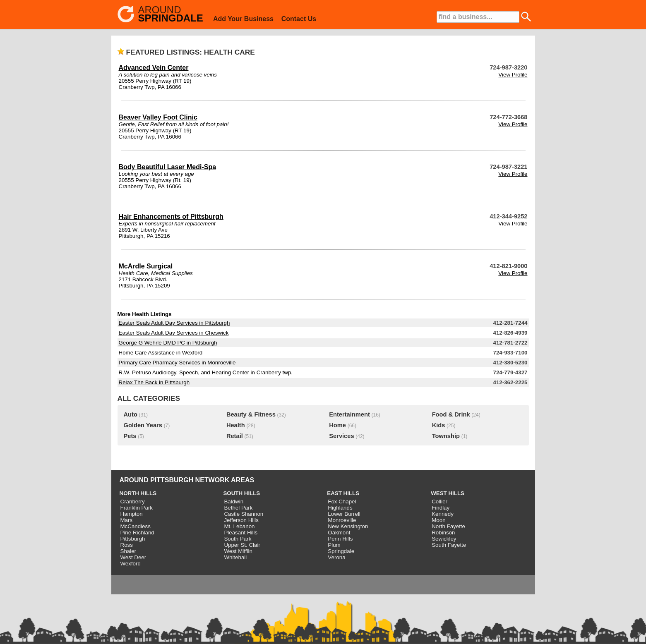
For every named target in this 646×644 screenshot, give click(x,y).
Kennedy (443, 514)
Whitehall (235, 557)
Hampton (132, 514)
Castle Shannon (244, 514)
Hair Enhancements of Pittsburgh (171, 217)
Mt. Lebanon (239, 526)
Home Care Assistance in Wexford (161, 353)
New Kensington (348, 526)
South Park (238, 539)
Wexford (131, 564)
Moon (438, 520)
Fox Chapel (342, 502)
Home (337, 425)
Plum (334, 545)
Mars (127, 520)
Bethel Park (238, 508)
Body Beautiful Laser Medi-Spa (168, 167)
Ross (127, 545)
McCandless (136, 526)
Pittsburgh (133, 539)
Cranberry (133, 502)
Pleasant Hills (241, 533)
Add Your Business (243, 19)
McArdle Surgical (146, 266)
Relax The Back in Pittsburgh (154, 382)
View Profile (513, 75)
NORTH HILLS (138, 493)
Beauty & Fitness (251, 414)
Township (446, 436)
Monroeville (342, 520)
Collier (439, 502)
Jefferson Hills (241, 520)
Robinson (443, 533)
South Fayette (449, 545)
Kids (439, 425)
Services (341, 436)
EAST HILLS (343, 493)
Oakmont (339, 533)
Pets (130, 436)
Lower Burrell (344, 514)
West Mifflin (238, 551)
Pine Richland (137, 533)
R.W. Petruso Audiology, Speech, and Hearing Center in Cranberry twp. (206, 372)
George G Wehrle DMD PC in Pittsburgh (168, 343)
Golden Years (143, 425)
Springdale (341, 551)
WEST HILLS (448, 493)
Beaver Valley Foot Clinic (158, 117)
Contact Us (299, 19)
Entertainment (349, 414)
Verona (336, 557)
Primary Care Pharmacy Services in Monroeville (177, 363)
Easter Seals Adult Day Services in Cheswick (174, 333)
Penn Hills (340, 539)
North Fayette (448, 526)
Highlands (340, 508)
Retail (235, 436)
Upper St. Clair (242, 545)
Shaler (128, 551)
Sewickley (444, 539)
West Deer (133, 557)
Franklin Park (137, 508)
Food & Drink (451, 414)
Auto (131, 414)
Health (236, 425)
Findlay (441, 508)
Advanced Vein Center (154, 68)
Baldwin (234, 502)
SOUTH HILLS (241, 493)
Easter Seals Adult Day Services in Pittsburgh (174, 323)
